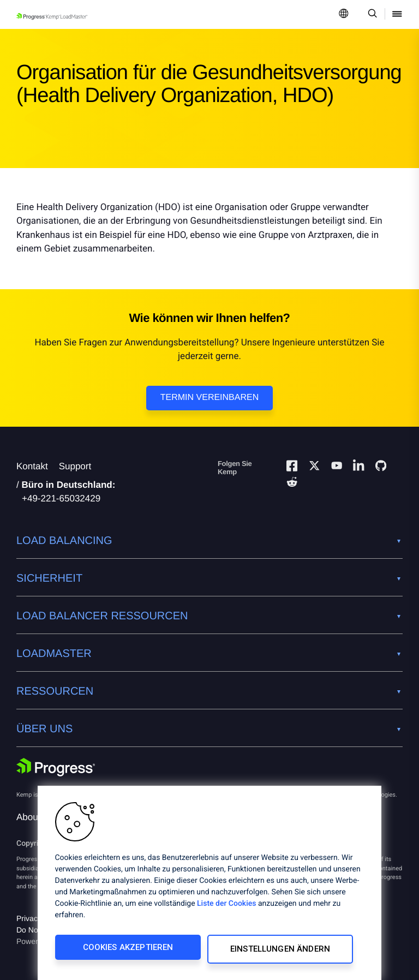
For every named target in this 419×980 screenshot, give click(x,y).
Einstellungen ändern (281, 951)
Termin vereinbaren (209, 398)
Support (75, 466)
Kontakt (32, 466)
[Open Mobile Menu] (397, 14)
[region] (209, 885)
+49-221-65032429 (61, 498)
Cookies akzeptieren (127, 951)
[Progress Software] (56, 769)
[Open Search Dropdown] (371, 14)
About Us (35, 817)
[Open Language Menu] (344, 14)
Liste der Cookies (226, 907)
